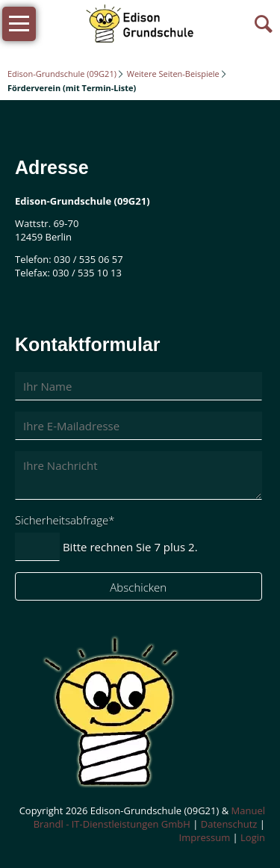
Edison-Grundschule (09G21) (62, 74)
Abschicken (138, 587)
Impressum (205, 837)
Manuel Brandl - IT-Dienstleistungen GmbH (149, 817)
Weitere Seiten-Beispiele (173, 74)
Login (253, 837)
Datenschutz (229, 824)
